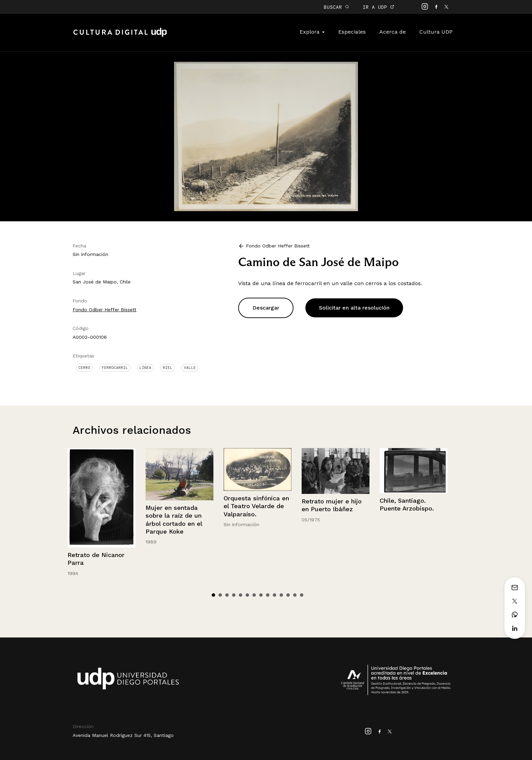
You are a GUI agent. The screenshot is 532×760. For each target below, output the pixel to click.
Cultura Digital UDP (120, 36)
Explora (312, 32)
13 (295, 595)
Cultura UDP (436, 32)
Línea (145, 368)
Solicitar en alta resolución (354, 308)
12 (288, 595)
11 (281, 595)
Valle (190, 368)
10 (274, 595)
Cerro (84, 368)
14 (302, 595)
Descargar (266, 308)
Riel (168, 368)
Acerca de (393, 32)
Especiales (352, 32)
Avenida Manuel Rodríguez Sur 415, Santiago (123, 735)
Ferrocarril (115, 368)
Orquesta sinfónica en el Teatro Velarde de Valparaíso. (256, 506)
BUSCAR (336, 7)
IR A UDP (378, 7)
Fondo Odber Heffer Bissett (104, 310)
